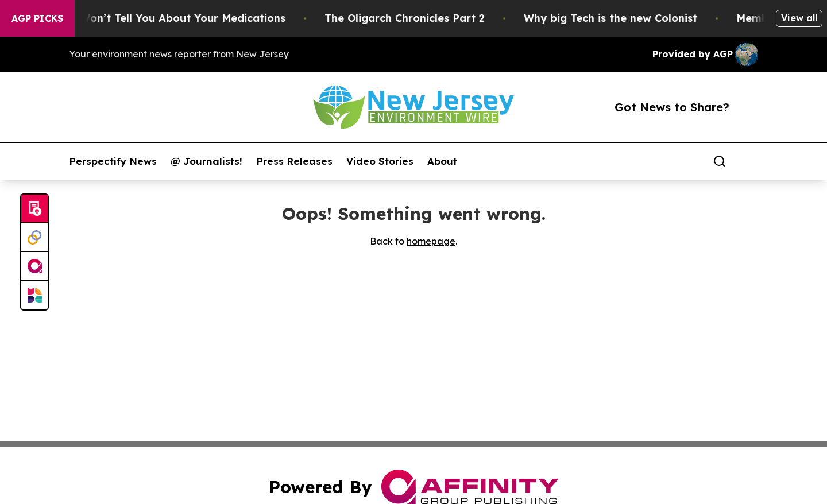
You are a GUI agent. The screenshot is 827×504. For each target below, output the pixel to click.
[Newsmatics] (34, 295)
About (442, 161)
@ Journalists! (206, 161)
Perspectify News (113, 161)
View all (799, 18)
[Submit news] (34, 209)
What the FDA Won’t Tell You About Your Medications (151, 18)
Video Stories (380, 161)
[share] (750, 161)
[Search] (720, 161)
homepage (431, 241)
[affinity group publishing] (34, 266)
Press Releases (294, 161)
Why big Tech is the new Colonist (617, 18)
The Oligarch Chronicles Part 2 (411, 18)
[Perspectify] (34, 238)
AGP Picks (37, 18)
